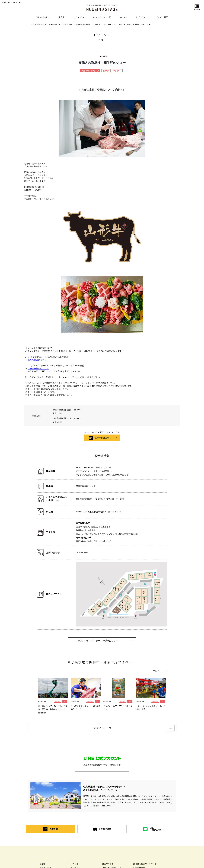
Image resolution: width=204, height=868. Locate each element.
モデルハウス (79, 17)
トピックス (141, 17)
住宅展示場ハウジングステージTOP (44, 25)
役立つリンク (108, 865)
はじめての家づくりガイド (145, 865)
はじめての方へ (43, 17)
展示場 (61, 17)
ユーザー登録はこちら (38, 369)
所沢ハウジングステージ (90, 71)
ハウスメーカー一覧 (102, 17)
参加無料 (106, 71)
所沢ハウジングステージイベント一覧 (109, 25)
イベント (123, 17)
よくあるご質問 (161, 17)
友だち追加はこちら (37, 360)
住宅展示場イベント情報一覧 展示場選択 (76, 25)
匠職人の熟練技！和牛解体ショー (139, 25)
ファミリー (117, 71)
